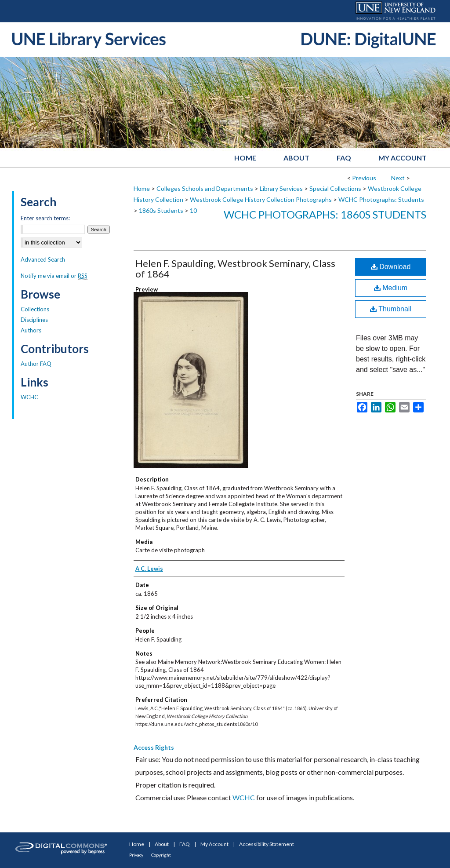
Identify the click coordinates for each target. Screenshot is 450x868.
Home (142, 188)
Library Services (281, 188)
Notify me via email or (54, 276)
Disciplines (34, 320)
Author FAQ (36, 364)
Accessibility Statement (267, 844)
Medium (391, 288)
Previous (364, 178)
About (162, 844)
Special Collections (335, 188)
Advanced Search (43, 259)
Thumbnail (391, 309)
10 (193, 210)
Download (391, 267)
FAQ (185, 844)
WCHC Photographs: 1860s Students (325, 214)
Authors (31, 330)
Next (398, 178)
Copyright (161, 855)
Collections (35, 309)
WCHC (244, 797)
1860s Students (161, 210)
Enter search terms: (45, 218)
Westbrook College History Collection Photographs (261, 199)
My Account (214, 844)
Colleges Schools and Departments (205, 188)
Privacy (136, 855)
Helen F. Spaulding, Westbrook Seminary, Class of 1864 (235, 268)
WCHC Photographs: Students (381, 199)
